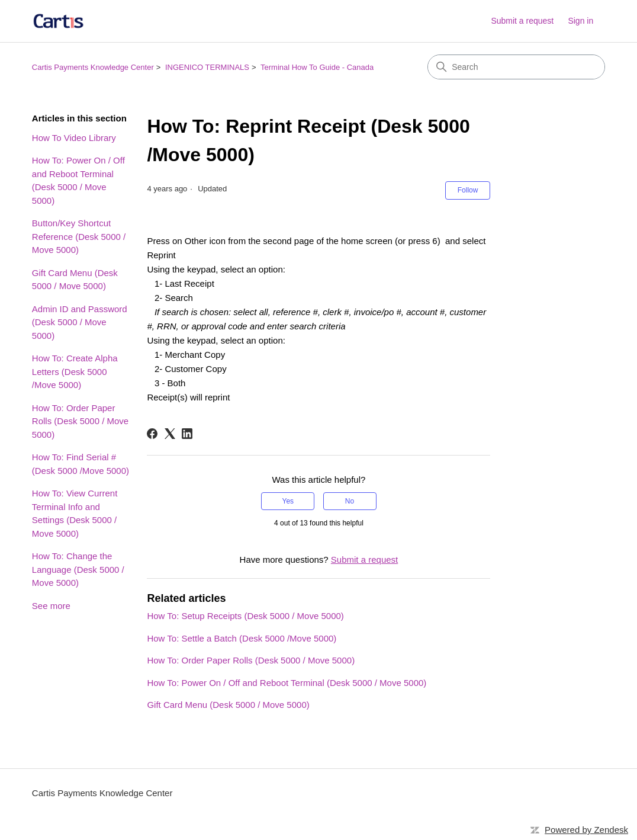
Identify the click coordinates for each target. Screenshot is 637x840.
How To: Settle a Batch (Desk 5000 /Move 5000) (242, 638)
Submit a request (522, 21)
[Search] (516, 67)
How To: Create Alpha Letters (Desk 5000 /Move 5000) (75, 371)
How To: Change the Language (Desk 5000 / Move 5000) (78, 569)
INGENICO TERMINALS (207, 67)
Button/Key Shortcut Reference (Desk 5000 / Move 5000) (79, 236)
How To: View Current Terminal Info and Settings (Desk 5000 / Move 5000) (75, 513)
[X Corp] (170, 434)
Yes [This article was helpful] (288, 501)
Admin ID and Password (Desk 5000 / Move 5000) (80, 322)
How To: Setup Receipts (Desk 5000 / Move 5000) (245, 616)
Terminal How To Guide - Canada (317, 67)
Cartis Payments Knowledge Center (93, 67)
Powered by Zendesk (586, 830)
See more (51, 606)
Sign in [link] (580, 21)
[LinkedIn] (187, 434)
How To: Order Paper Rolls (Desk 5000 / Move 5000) (80, 421)
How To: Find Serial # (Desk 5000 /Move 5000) (81, 464)
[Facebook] (152, 434)
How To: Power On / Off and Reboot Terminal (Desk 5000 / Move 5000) (78, 180)
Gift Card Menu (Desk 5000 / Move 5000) (75, 280)
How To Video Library (74, 138)
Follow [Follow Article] (468, 190)
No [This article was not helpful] (350, 501)
